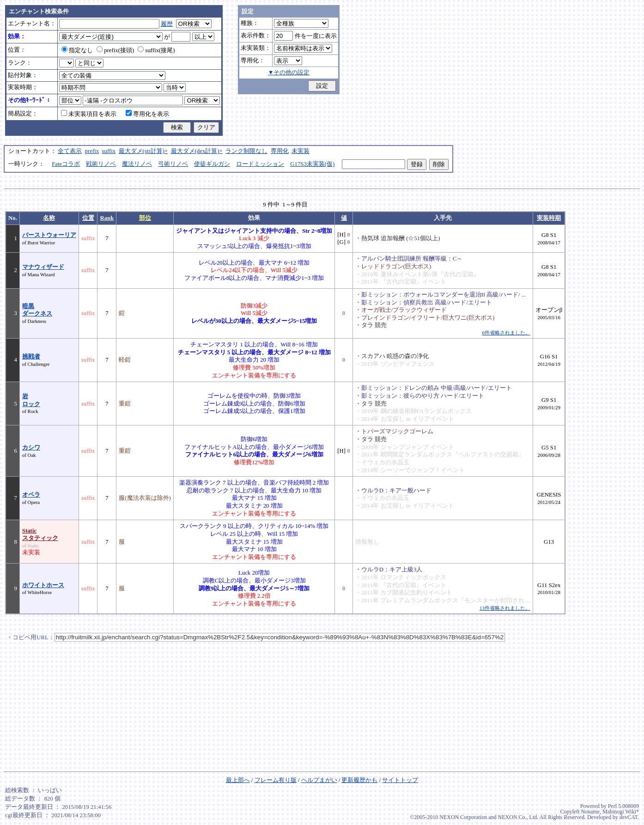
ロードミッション (260, 164)
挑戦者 (31, 357)
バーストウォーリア (49, 235)
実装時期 (549, 218)
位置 (88, 218)
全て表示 (70, 151)
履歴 (167, 24)
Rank (107, 218)
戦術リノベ (101, 164)
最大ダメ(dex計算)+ (197, 151)
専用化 (280, 151)
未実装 (301, 151)
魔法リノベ (137, 164)
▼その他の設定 (289, 73)
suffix (109, 151)
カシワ (31, 448)
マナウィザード (43, 267)
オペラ (31, 495)
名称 (49, 218)
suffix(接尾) (156, 50)
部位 (145, 218)
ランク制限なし (246, 151)
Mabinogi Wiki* (621, 812)
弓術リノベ (173, 164)
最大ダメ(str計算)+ (143, 151)
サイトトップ (400, 780)
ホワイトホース (43, 585)
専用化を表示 (147, 114)
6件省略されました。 (506, 333)
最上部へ (238, 780)
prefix (92, 151)
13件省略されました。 (505, 608)
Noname (590, 812)
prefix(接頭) (115, 50)
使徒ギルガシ (212, 164)
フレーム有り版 (276, 780)
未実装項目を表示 (89, 114)
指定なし (77, 50)
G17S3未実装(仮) (312, 164)
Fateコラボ (66, 164)
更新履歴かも (359, 780)
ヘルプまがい (319, 780)
